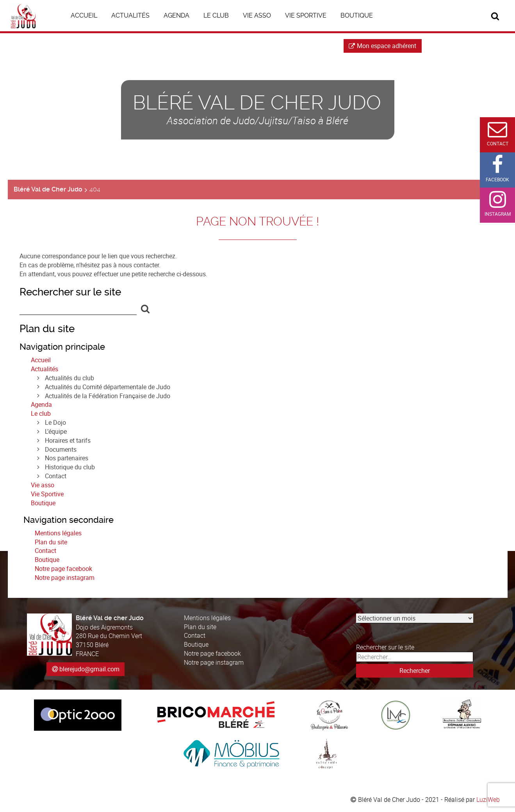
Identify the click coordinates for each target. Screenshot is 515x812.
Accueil (41, 360)
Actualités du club (69, 378)
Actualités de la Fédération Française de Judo (108, 396)
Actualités (45, 369)
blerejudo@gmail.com (89, 669)
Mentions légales (58, 533)
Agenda (41, 404)
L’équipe (56, 431)
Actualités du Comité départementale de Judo (108, 387)
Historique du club (70, 467)
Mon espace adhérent (382, 46)
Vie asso (43, 485)
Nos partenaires (67, 458)
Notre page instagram (65, 578)
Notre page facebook (63, 569)
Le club (41, 413)
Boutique (43, 503)
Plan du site (51, 542)
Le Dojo (55, 422)
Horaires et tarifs (68, 440)
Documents (61, 449)
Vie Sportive (47, 494)
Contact (56, 476)
